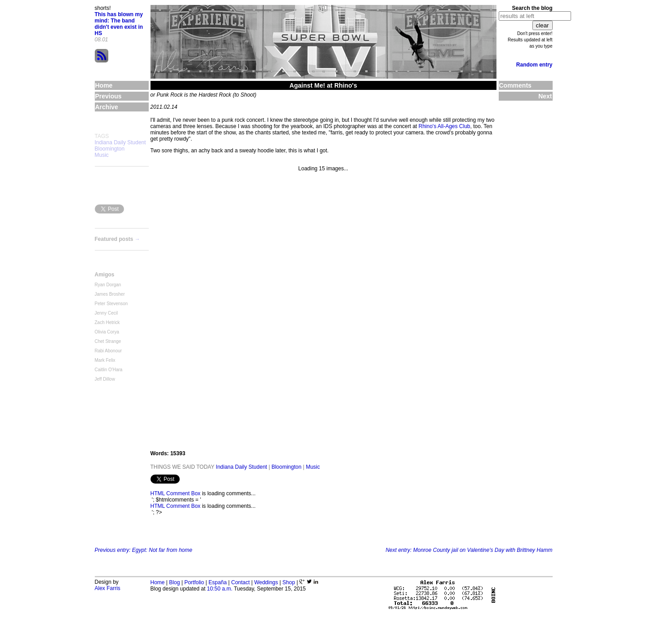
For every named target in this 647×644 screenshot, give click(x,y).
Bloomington (110, 149)
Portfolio (194, 582)
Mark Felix (105, 360)
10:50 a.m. (220, 589)
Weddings (266, 582)
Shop (289, 582)
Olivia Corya (107, 332)
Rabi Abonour (109, 351)
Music (102, 155)
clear (543, 25)
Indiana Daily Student (120, 142)
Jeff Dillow (105, 379)
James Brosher (110, 294)
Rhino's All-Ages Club (445, 126)
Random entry (534, 65)
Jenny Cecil (106, 313)
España (218, 582)
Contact (240, 582)
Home (158, 582)
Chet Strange (108, 341)
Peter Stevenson (111, 304)
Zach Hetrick (107, 322)
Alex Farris (108, 588)
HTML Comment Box (176, 493)
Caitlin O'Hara (109, 370)
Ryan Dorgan (108, 285)
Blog (174, 582)
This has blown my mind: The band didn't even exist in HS (119, 24)
